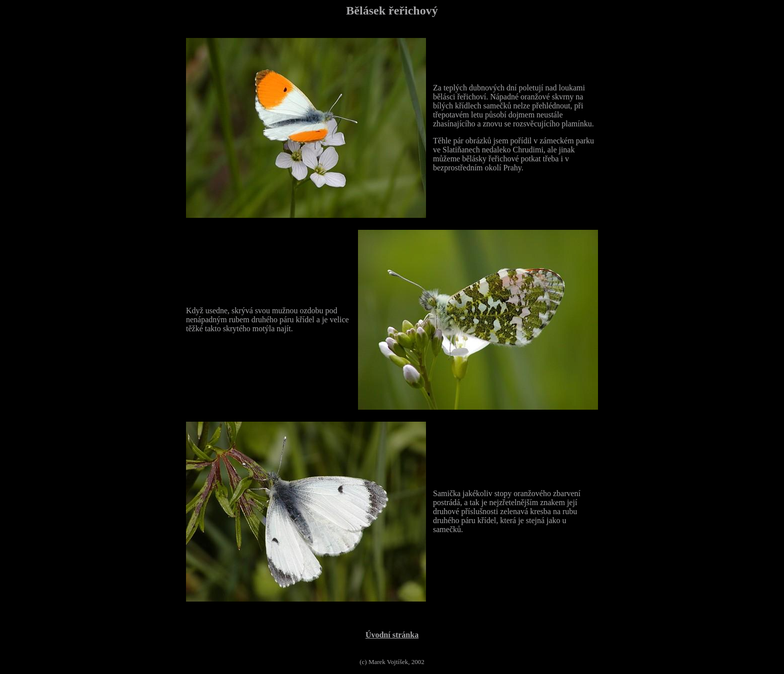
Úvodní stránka (392, 635)
